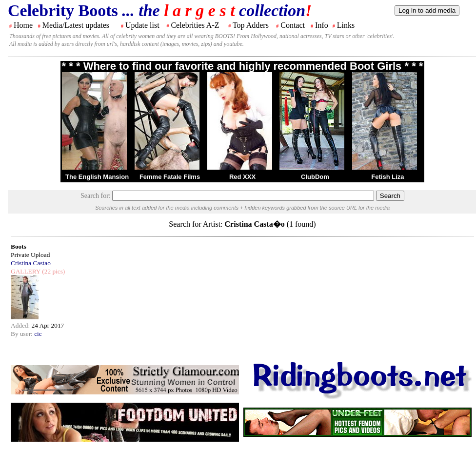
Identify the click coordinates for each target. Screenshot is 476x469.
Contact (293, 25)
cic (38, 334)
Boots (19, 246)
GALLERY (26, 271)
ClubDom (315, 177)
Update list (142, 25)
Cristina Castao (31, 263)
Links (346, 25)
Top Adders (251, 25)
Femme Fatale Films (170, 177)
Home (23, 25)
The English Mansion (97, 177)
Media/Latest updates (76, 25)
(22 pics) (53, 271)
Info (322, 25)
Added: (21, 325)
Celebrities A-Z (195, 25)
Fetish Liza (387, 177)
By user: (22, 334)
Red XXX (242, 177)
